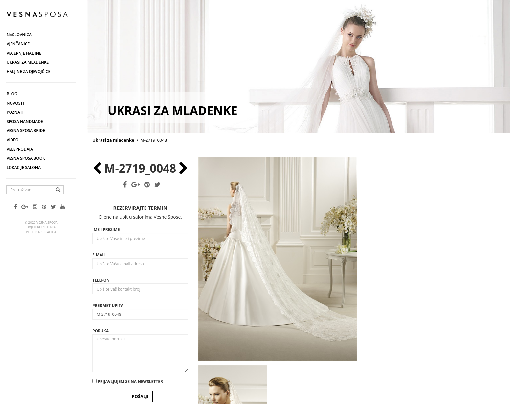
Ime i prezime (106, 230)
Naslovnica (19, 35)
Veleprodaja (20, 149)
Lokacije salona (24, 167)
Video (12, 140)
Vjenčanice (18, 44)
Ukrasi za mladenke (28, 62)
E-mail (99, 255)
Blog (12, 94)
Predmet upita (108, 305)
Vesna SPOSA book (26, 158)
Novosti (15, 103)
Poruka (101, 331)
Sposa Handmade (25, 121)
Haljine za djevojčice (28, 71)
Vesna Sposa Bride (26, 131)
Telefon (101, 280)
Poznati (15, 112)
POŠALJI (140, 396)
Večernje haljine (24, 53)
